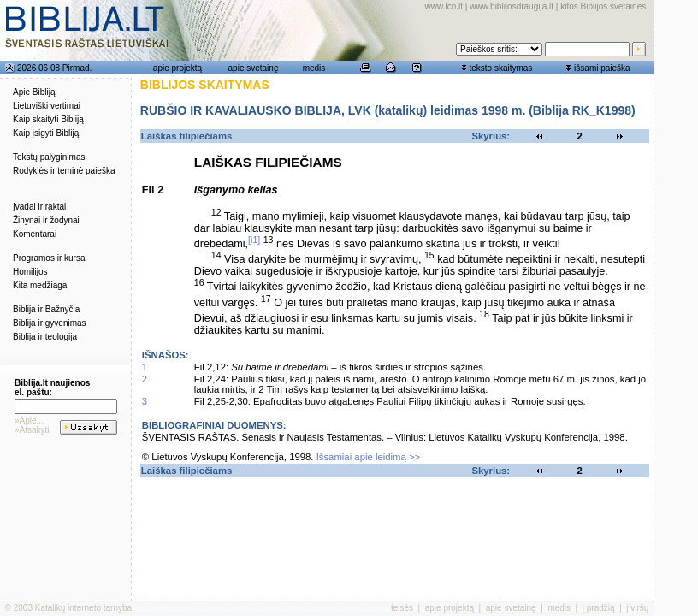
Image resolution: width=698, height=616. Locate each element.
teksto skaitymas (500, 68)
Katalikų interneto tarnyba (83, 608)
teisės (402, 608)
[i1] (254, 240)
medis (314, 68)
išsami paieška (602, 68)
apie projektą (177, 68)
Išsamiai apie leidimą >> (369, 457)
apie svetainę (254, 68)
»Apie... (29, 421)
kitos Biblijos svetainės (603, 6)
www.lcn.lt (444, 6)
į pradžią (599, 608)
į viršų (637, 608)
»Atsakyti (32, 430)
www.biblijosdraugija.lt (512, 6)
